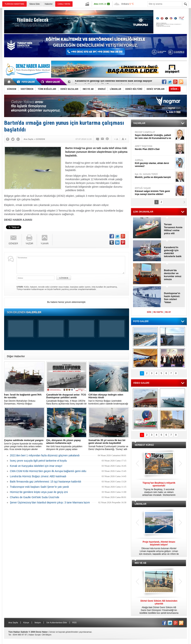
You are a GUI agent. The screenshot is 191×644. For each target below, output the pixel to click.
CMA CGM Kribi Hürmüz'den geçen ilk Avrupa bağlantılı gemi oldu (48, 471)
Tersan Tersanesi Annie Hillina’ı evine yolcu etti (173, 229)
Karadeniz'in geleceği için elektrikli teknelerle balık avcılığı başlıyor (114, 82)
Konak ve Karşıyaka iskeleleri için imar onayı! (36, 466)
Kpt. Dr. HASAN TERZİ (154, 176)
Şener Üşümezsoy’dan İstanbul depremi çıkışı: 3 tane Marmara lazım (50, 502)
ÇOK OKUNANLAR (143, 212)
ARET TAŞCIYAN (154, 148)
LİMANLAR (141, 504)
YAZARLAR (139, 123)
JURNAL (154, 163)
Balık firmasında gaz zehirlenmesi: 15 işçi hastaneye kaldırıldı (46, 482)
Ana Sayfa (13, 623)
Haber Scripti (35, 635)
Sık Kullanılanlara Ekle (57, 623)
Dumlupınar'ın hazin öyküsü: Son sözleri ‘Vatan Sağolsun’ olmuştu (172, 298)
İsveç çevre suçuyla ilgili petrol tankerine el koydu (38, 461)
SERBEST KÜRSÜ (144, 445)
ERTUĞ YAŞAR (154, 191)
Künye (26, 623)
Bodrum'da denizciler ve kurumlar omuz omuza (173, 275)
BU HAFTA (158, 312)
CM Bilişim (46, 635)
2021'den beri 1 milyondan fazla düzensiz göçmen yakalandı (45, 455)
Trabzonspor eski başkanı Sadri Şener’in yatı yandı (39, 487)
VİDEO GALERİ (141, 383)
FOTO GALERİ (141, 321)
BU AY (168, 312)
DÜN (149, 312)
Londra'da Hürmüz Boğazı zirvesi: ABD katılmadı (38, 476)
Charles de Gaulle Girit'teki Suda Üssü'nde (35, 497)
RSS (75, 623)
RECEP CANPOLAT (154, 135)
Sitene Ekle (35, 4)
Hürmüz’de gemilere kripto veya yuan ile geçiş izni (39, 492)
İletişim (38, 623)
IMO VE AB (140, 563)
